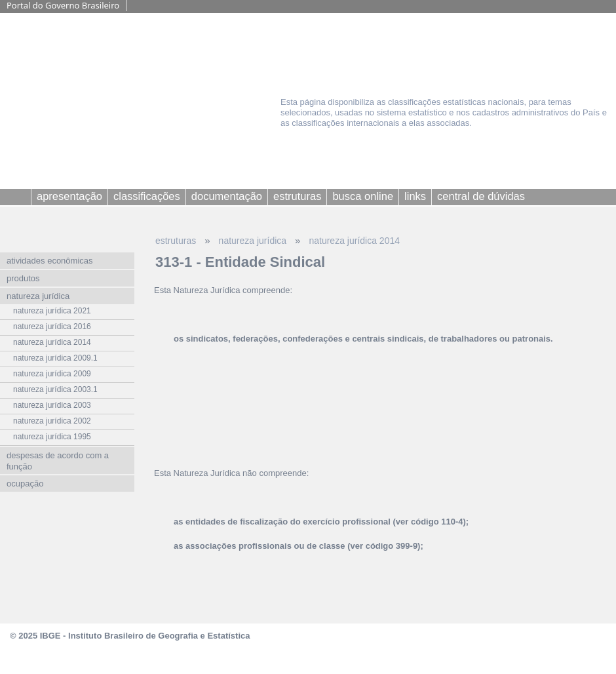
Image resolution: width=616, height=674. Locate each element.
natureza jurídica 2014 (354, 241)
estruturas (176, 241)
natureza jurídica (253, 241)
